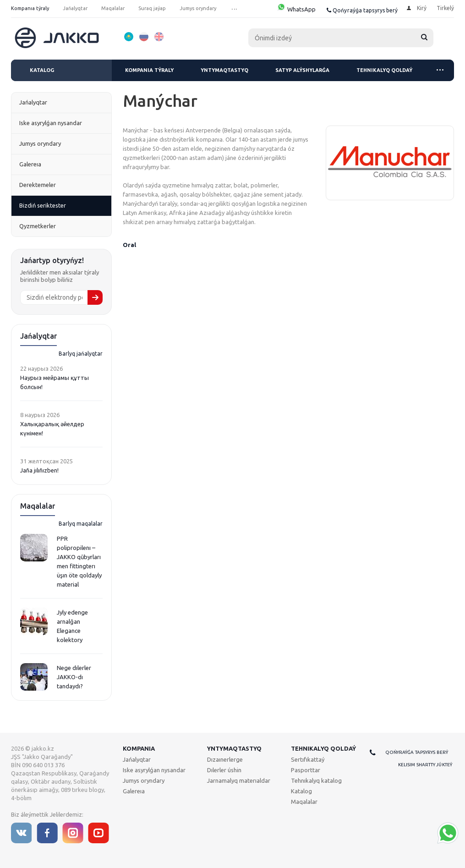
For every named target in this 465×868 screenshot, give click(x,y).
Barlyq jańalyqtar (81, 354)
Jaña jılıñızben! (39, 470)
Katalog (42, 70)
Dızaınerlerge (225, 759)
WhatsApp (296, 9)
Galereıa (134, 791)
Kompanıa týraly (149, 70)
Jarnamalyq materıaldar (239, 780)
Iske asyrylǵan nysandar (154, 770)
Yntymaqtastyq (224, 70)
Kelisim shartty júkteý (425, 765)
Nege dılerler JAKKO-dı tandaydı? (74, 677)
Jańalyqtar (137, 759)
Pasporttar (306, 770)
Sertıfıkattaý (308, 759)
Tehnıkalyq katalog (316, 780)
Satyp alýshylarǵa (302, 70)
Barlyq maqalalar (81, 524)
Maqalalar (304, 802)
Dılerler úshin (224, 770)
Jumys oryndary (144, 780)
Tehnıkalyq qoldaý (384, 70)
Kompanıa (139, 748)
